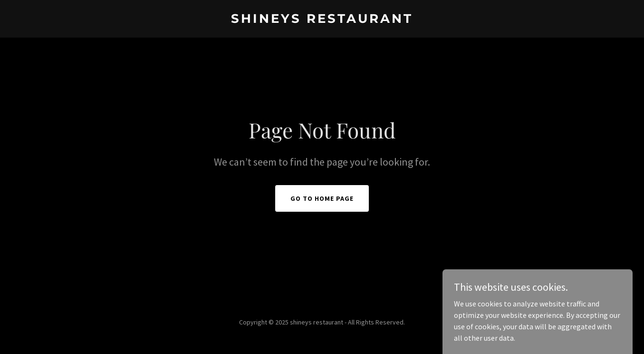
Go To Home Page (322, 198)
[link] (322, 20)
